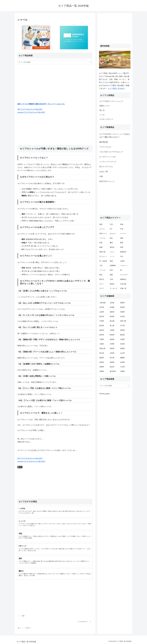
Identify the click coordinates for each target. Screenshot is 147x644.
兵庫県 (112, 344)
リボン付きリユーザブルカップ (111, 152)
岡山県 (102, 353)
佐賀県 (122, 362)
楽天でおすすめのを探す (30, 109)
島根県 (122, 348)
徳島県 (102, 358)
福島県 (112, 312)
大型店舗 (102, 303)
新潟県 (102, 326)
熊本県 (112, 367)
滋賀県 (112, 339)
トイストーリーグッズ (108, 162)
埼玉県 (122, 316)
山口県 (122, 353)
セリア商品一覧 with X (116, 88)
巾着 (101, 176)
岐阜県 (102, 335)
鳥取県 (112, 348)
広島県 (112, 353)
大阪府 (102, 344)
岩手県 (102, 307)
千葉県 (102, 321)
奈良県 (122, 344)
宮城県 (112, 307)
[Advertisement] (55, 84)
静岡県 (112, 335)
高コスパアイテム (106, 167)
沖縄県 (122, 371)
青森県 (122, 303)
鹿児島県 (113, 371)
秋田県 (122, 307)
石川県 (122, 326)
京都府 (122, 339)
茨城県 (122, 312)
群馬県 (112, 316)
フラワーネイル (105, 147)
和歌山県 (102, 348)
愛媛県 (122, 358)
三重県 (102, 339)
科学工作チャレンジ (107, 181)
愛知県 (122, 335)
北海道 (112, 303)
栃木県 (102, 316)
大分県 (122, 367)
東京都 (112, 321)
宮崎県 (102, 371)
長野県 (122, 330)
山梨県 (112, 330)
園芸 (20, 467)
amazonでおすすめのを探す (31, 112)
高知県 (102, 362)
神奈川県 (123, 321)
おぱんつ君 (104, 172)
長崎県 (102, 367)
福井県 (102, 330)
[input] (55, 62)
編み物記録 (104, 142)
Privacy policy (105, 394)
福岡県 (112, 362)
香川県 (112, 358)
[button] (90, 62)
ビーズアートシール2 (107, 157)
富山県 (112, 326)
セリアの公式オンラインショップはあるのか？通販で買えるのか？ (115, 136)
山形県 (102, 312)
